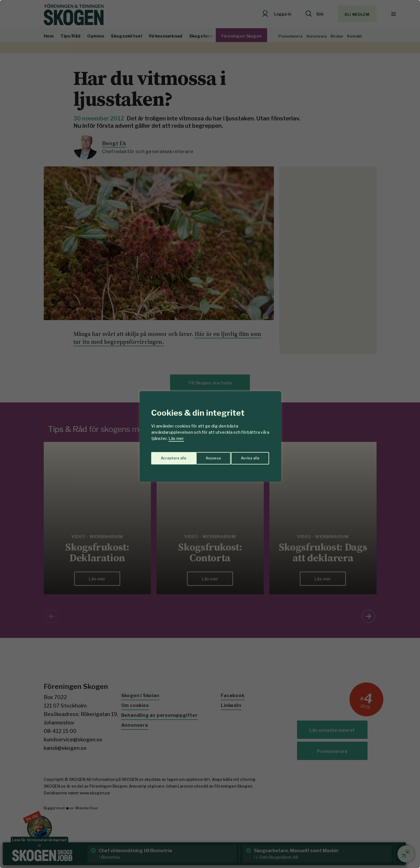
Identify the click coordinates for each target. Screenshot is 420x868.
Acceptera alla (247, 456)
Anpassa (167, 456)
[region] (210, 434)
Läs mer (176, 438)
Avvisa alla (204, 456)
